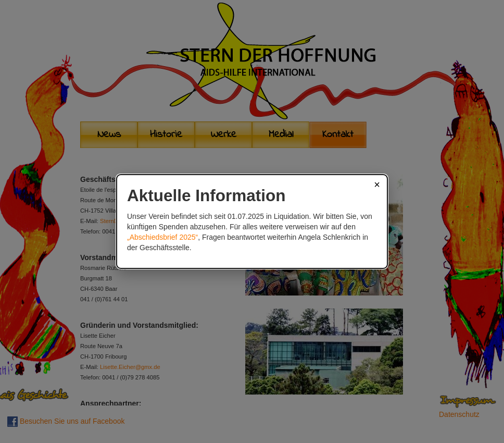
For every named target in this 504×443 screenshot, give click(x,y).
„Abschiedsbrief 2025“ (162, 237)
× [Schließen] (377, 184)
